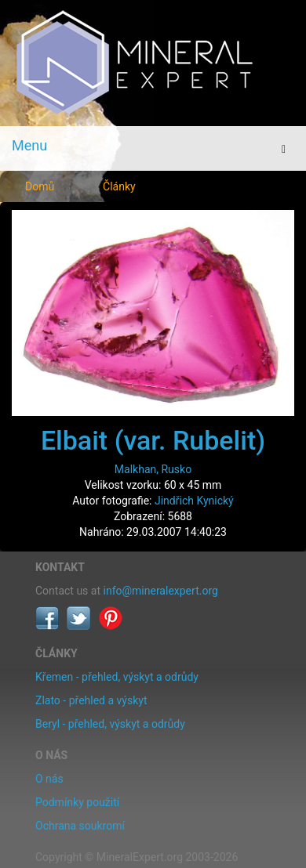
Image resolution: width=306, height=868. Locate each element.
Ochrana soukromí (80, 826)
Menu (29, 145)
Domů (40, 186)
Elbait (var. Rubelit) (153, 440)
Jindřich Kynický (194, 501)
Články (119, 186)
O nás (49, 779)
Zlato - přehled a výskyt (91, 700)
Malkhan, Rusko (153, 469)
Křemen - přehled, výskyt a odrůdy (117, 677)
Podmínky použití (77, 802)
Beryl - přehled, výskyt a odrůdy (110, 724)
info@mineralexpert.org (161, 591)
